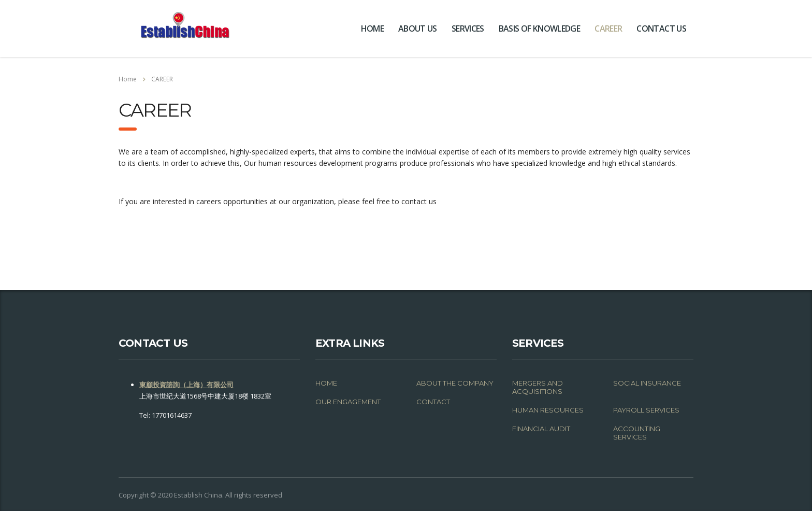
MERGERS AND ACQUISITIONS (538, 387)
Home (128, 79)
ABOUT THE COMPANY (455, 383)
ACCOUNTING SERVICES (637, 433)
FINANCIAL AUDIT (541, 429)
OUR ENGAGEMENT (348, 402)
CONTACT (433, 402)
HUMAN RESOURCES (548, 410)
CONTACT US (661, 29)
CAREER (608, 29)
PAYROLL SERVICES (646, 410)
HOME (372, 29)
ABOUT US (418, 29)
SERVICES (468, 29)
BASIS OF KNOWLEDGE (539, 29)
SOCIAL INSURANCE (647, 383)
